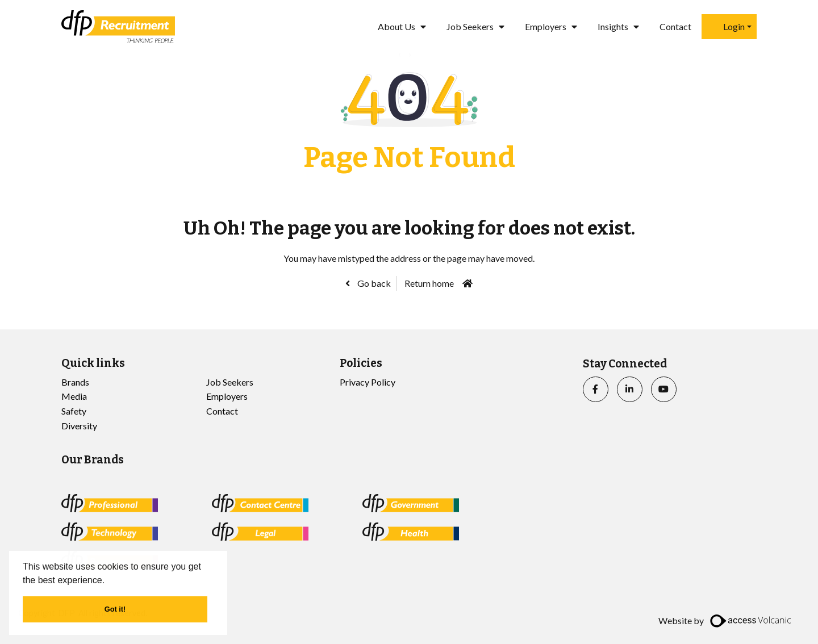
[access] (752, 621)
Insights (613, 26)
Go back (373, 283)
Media (74, 396)
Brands (75, 382)
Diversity (79, 426)
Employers (546, 26)
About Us (397, 26)
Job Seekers (470, 26)
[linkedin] (630, 389)
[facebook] (596, 389)
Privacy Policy (368, 382)
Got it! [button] (115, 609)
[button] (109, 581)
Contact (675, 26)
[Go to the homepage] (118, 27)
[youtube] (664, 389)
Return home (429, 283)
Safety (74, 411)
